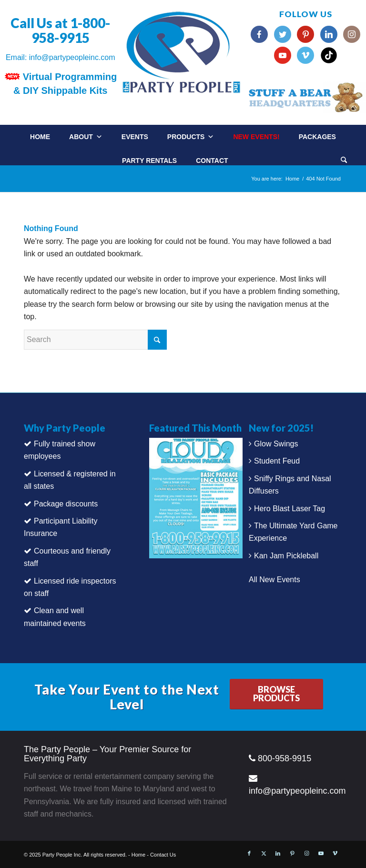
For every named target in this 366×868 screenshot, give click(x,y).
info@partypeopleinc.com (72, 57)
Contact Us (163, 855)
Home (40, 137)
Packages (317, 137)
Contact (212, 161)
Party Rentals (149, 161)
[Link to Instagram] (306, 853)
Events (135, 137)
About (86, 137)
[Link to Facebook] (249, 853)
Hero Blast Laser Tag (290, 509)
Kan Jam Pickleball (286, 556)
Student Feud (277, 461)
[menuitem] (353, 157)
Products (191, 137)
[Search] (344, 161)
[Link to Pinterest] (292, 853)
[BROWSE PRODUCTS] (276, 694)
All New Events (274, 580)
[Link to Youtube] (321, 853)
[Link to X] (264, 853)
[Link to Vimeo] (335, 853)
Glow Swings (276, 444)
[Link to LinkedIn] (278, 853)
